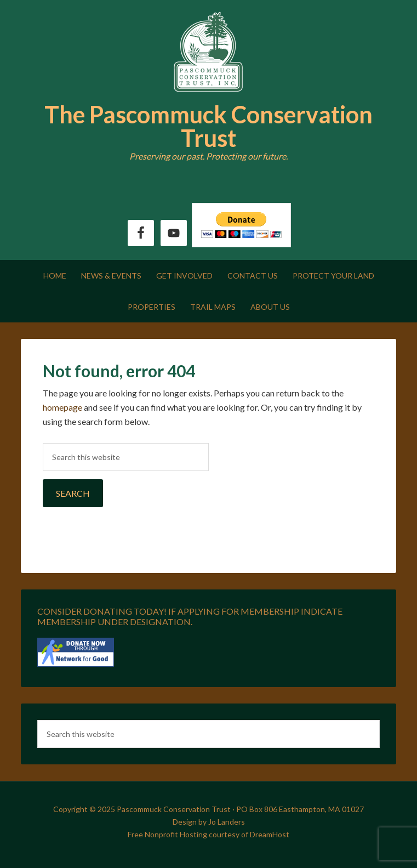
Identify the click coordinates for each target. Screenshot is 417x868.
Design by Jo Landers (209, 822)
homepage (62, 407)
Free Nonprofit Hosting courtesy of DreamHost (208, 834)
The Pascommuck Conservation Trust (208, 126)
